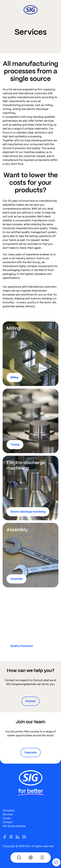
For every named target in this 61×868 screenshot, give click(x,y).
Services (8, 814)
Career (7, 818)
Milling (14, 377)
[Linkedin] (19, 837)
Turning (15, 445)
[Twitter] (12, 837)
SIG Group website (14, 826)
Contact (30, 701)
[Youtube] (25, 837)
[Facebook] (6, 837)
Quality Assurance (22, 646)
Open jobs (31, 752)
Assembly (17, 579)
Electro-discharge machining (28, 512)
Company (9, 810)
